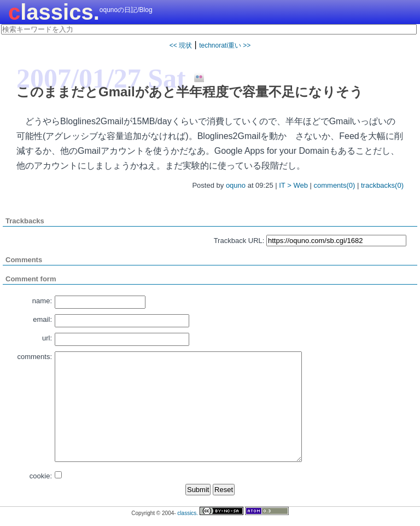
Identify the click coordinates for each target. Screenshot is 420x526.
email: (42, 319)
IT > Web (293, 185)
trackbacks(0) (382, 185)
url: (47, 338)
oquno (236, 185)
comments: (34, 357)
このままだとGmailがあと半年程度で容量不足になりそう (190, 92)
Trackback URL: (239, 241)
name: (42, 301)
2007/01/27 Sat (101, 78)
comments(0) (335, 185)
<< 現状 (181, 45)
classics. (54, 12)
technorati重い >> (225, 45)
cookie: (41, 476)
